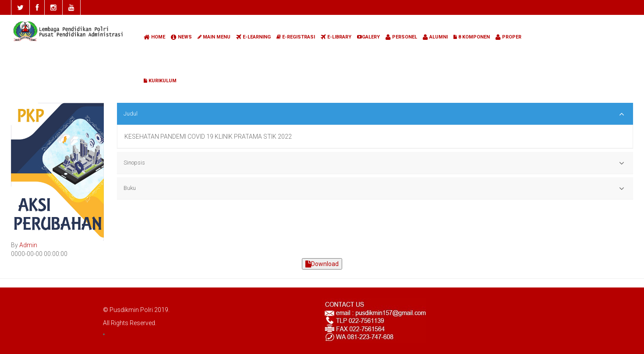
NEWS (181, 37)
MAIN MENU (214, 37)
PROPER (508, 37)
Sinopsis (374, 163)
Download (322, 264)
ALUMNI (435, 37)
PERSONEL (401, 37)
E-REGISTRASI (296, 37)
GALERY (368, 37)
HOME (154, 37)
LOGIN (124, 334)
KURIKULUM (160, 81)
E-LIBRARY (336, 37)
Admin (28, 245)
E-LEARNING (253, 37)
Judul (374, 114)
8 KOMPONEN (472, 37)
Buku (374, 189)
